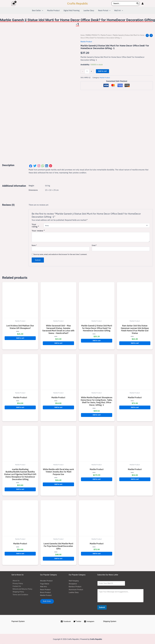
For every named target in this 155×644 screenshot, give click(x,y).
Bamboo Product (75, 586)
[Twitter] (77, 621)
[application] (43, 10)
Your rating (35, 225)
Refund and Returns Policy (22, 589)
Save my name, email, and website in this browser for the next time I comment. (60, 254)
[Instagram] (89, 621)
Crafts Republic (78, 3)
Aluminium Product (76, 589)
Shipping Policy (18, 592)
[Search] (138, 4)
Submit (102, 607)
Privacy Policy (17, 583)
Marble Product (108, 35)
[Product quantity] (87, 71)
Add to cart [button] (20, 337)
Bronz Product (46, 592)
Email (94, 244)
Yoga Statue (45, 583)
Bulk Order (48, 601)
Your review (38, 230)
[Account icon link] (143, 4)
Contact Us (16, 586)
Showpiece (73, 583)
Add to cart (102, 71)
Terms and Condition (20, 594)
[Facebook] (65, 621)
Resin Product (46, 589)
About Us (15, 580)
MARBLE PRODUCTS (94, 35)
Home (83, 35)
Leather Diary (74, 592)
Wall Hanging (74, 580)
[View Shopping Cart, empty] (14, 3)
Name (34, 244)
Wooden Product (47, 580)
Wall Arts (44, 586)
